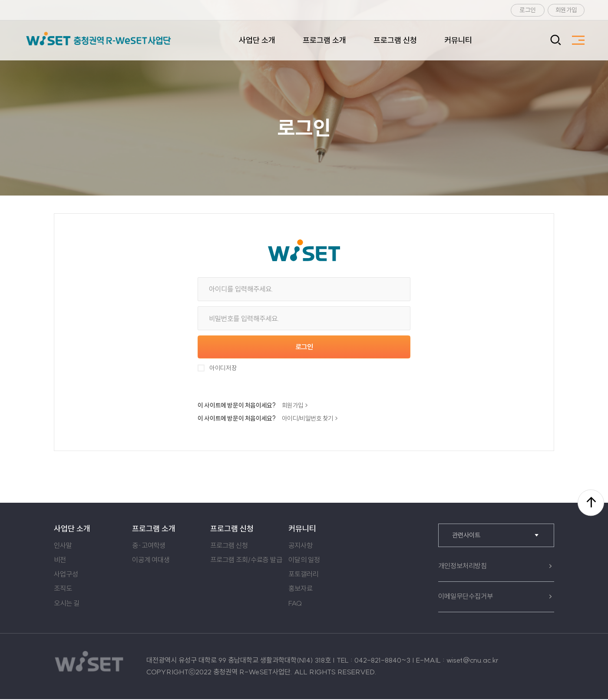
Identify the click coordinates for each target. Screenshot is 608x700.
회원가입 (566, 10)
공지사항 (300, 547)
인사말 (63, 547)
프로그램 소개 (324, 40)
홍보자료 (300, 590)
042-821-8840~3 (382, 661)
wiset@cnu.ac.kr (473, 661)
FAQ (295, 604)
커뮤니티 (458, 40)
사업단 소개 (257, 40)
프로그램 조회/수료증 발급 (246, 561)
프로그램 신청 (395, 40)
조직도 (63, 590)
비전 (60, 561)
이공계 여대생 (151, 561)
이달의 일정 (304, 561)
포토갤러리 (303, 575)
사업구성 (66, 575)
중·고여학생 (149, 547)
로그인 (528, 10)
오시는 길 (67, 604)
